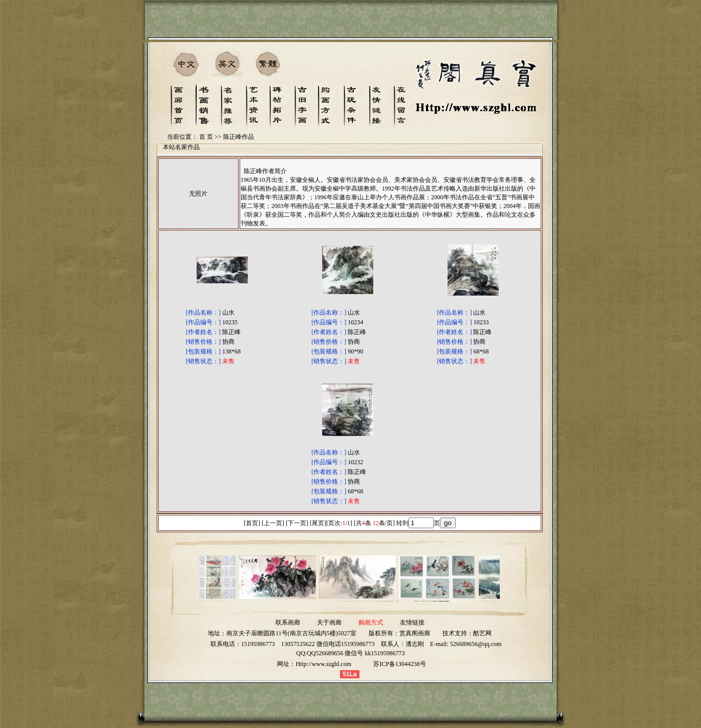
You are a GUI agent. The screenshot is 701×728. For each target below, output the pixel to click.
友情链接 (412, 622)
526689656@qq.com (476, 644)
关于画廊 (329, 622)
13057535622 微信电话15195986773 (328, 644)
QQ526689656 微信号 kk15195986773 (356, 653)
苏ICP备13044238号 (400, 664)
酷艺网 (482, 633)
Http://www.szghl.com (323, 664)
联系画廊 (288, 622)
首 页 (206, 137)
